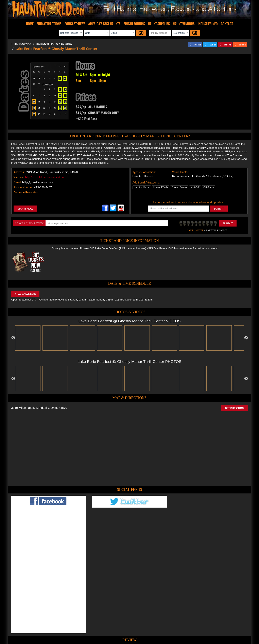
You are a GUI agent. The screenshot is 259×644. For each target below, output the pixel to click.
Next (246, 338)
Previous (13, 338)
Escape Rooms (197, 629)
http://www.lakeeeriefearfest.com (47, 177)
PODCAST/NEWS (75, 24)
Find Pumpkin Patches (124, 629)
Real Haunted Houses (173, 629)
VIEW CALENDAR (25, 294)
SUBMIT (219, 209)
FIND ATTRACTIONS (49, 24)
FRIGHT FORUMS (134, 24)
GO (141, 33)
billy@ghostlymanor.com (38, 182)
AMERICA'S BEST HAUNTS (104, 24)
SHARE (197, 45)
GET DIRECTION (235, 408)
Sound (242, 45)
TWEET (212, 45)
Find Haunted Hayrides (95, 629)
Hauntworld (21, 44)
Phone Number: (23, 187)
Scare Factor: (181, 172)
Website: (19, 177)
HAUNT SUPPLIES (159, 24)
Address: (19, 172)
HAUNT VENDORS (184, 24)
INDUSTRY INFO (208, 24)
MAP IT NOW (25, 209)
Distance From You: (26, 192)
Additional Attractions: (146, 182)
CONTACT (227, 24)
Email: (18, 182)
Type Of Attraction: (144, 172)
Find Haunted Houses (67, 629)
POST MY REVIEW (107, 601)
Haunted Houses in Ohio (54, 44)
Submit (228, 223)
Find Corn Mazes (148, 629)
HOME (30, 24)
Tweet (117, 619)
